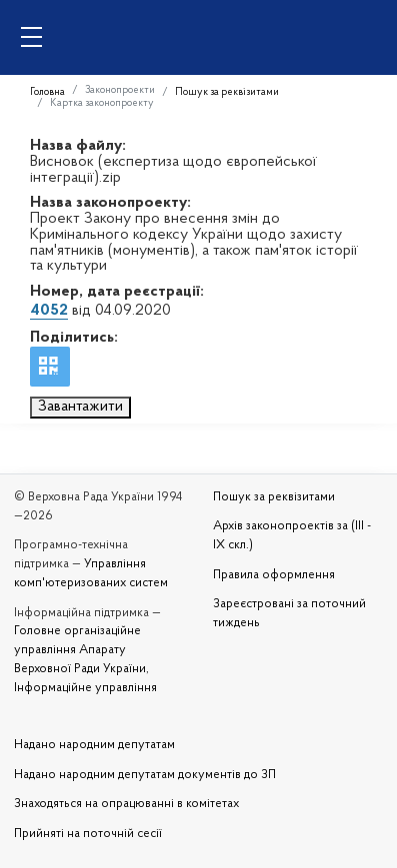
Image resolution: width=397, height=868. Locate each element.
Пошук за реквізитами (227, 92)
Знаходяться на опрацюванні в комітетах (126, 804)
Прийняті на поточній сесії (88, 834)
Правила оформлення (274, 575)
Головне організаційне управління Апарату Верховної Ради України (80, 650)
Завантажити (80, 407)
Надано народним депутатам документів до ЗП (145, 775)
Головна (47, 92)
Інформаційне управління (85, 688)
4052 (49, 311)
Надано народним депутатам (94, 745)
